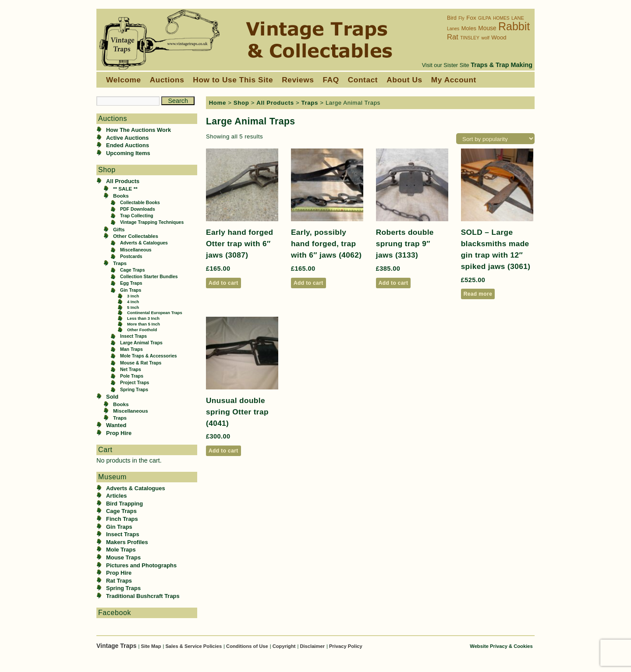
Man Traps (131, 349)
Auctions (167, 80)
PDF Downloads (138, 209)
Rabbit (514, 26)
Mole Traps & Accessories (149, 356)
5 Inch (133, 307)
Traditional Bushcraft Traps (143, 596)
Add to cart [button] (223, 283)
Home (218, 103)
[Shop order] (495, 139)
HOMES (501, 18)
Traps (120, 263)
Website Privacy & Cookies (501, 646)
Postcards (131, 256)
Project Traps (135, 383)
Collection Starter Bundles (149, 277)
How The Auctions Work (138, 130)
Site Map (151, 646)
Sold (112, 397)
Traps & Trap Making (502, 65)
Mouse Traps (123, 557)
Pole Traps (132, 376)
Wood (499, 37)
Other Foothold (142, 330)
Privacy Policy (346, 646)
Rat (453, 37)
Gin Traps (131, 290)
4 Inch (133, 302)
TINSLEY (470, 38)
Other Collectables (136, 236)
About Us (404, 80)
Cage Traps (133, 270)
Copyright (284, 646)
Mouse (487, 28)
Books (121, 196)
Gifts (119, 229)
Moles (469, 28)
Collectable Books (140, 203)
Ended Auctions (128, 145)
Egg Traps (131, 283)
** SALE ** (125, 189)
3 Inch (133, 296)
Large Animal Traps (141, 343)
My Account (454, 80)
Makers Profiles (127, 542)
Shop (241, 103)
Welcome (124, 80)
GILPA (485, 18)
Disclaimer (312, 646)
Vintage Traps (117, 646)
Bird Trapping (124, 504)
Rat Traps (119, 581)
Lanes (453, 29)
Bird (452, 18)
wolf (485, 38)
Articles (117, 496)
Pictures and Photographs (141, 565)
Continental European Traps (155, 313)
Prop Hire (119, 433)
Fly (461, 18)
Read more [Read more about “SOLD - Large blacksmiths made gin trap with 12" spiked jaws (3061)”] (478, 294)
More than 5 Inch (144, 324)
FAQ (331, 80)
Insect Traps (133, 336)
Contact (363, 80)
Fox (471, 18)
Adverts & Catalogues (144, 243)
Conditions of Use (247, 646)
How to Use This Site (233, 80)
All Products (123, 181)
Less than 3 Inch (143, 318)
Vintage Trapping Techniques (152, 222)
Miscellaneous (136, 250)
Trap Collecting (137, 216)
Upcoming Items (128, 153)
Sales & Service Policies (193, 646)
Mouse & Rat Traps (141, 363)
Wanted (116, 425)
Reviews (298, 80)
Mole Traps (121, 550)
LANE (518, 18)
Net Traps (131, 370)
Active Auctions (127, 138)
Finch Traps (122, 519)
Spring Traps (134, 390)
